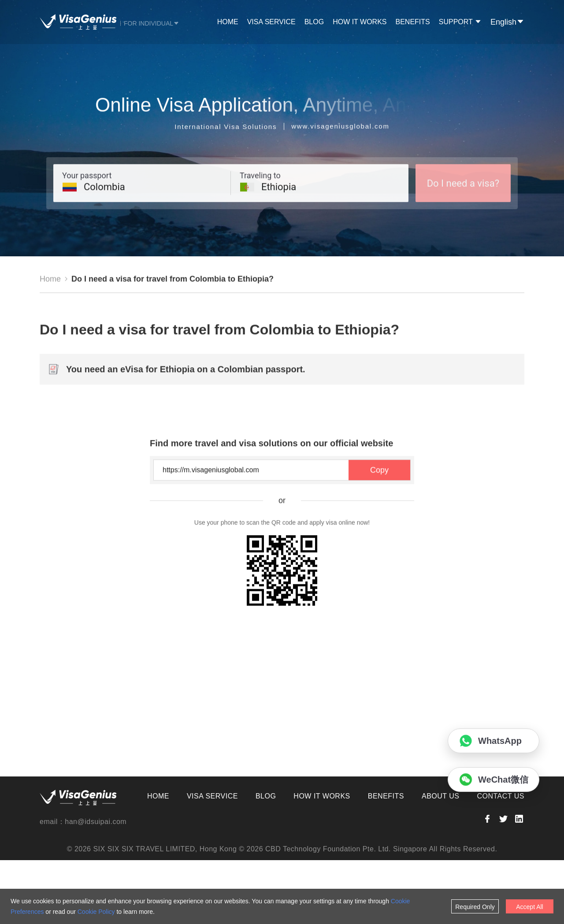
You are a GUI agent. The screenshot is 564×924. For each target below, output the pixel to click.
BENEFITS (413, 22)
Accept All (529, 907)
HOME (228, 22)
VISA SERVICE (271, 22)
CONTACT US (501, 860)
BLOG (314, 22)
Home (50, 344)
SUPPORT (460, 22)
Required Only (475, 907)
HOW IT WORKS (360, 22)
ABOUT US (441, 860)
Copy (379, 535)
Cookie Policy (96, 912)
